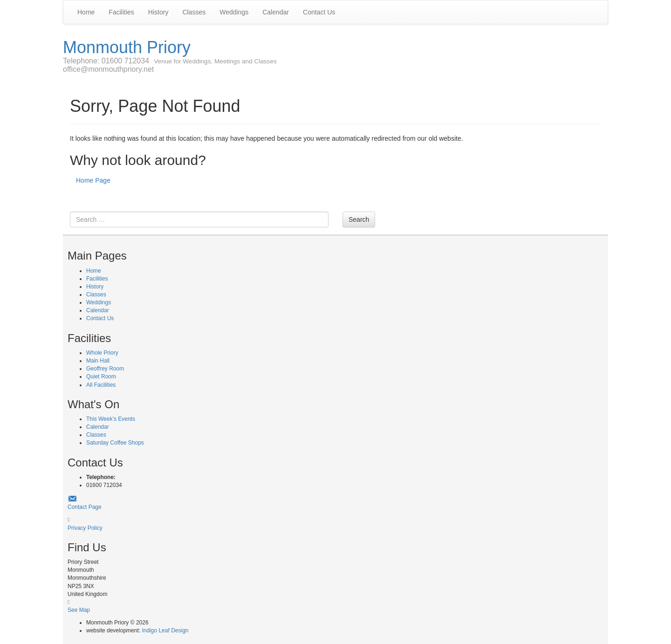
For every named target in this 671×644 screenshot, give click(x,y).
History (158, 12)
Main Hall (98, 361)
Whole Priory (102, 353)
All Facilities (101, 385)
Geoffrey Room (105, 369)
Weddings (234, 12)
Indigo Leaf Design (165, 630)
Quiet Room (101, 377)
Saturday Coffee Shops (115, 443)
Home (86, 12)
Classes (194, 12)
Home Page (93, 180)
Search (359, 219)
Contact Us (319, 12)
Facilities (121, 12)
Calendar (276, 12)
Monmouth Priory (127, 47)
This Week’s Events (111, 419)
